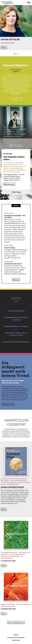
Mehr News (16, 192)
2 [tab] (16, 54)
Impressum (16, 640)
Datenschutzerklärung (16, 637)
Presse (16, 635)
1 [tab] (15, 54)
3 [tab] (18, 54)
